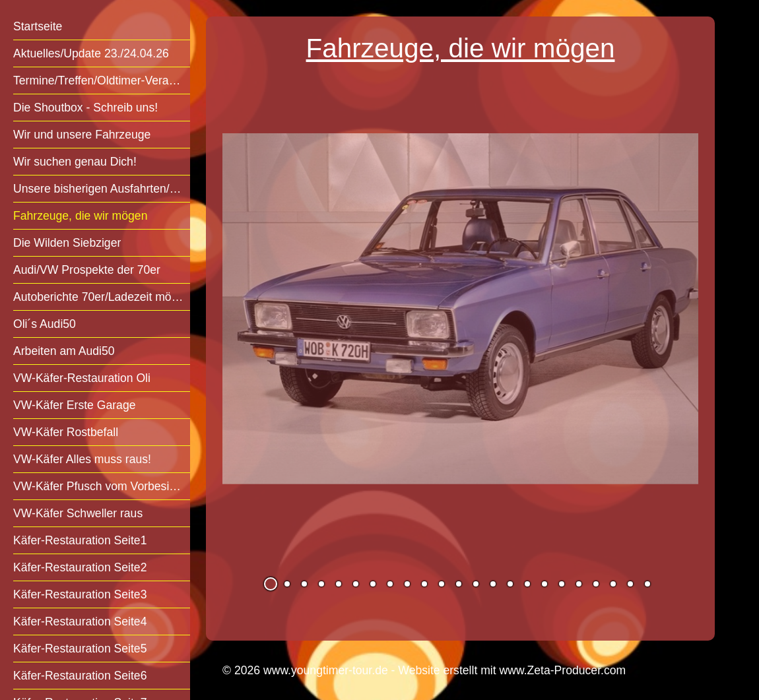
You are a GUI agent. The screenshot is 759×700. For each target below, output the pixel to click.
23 (647, 584)
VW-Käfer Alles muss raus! (82, 459)
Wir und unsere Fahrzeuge (82, 135)
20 (596, 584)
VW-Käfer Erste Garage (74, 405)
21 (613, 584)
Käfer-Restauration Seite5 (80, 649)
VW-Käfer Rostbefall (66, 432)
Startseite (38, 26)
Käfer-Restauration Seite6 (80, 676)
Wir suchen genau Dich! (75, 162)
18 (562, 584)
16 (527, 584)
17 (544, 584)
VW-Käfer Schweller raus (78, 513)
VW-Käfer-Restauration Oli (82, 378)
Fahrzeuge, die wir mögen (80, 216)
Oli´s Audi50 (45, 324)
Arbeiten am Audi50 (64, 351)
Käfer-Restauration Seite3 (80, 594)
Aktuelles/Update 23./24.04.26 (91, 53)
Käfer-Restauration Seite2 (80, 567)
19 (579, 584)
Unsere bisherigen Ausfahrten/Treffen (102, 189)
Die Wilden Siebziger (67, 243)
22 (630, 584)
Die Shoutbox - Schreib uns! (85, 108)
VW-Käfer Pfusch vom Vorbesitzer (101, 486)
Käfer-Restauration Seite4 (80, 621)
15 (510, 584)
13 (476, 584)
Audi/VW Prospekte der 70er (87, 270)
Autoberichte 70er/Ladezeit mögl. (98, 297)
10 (424, 584)
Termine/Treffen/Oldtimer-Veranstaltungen (102, 80)
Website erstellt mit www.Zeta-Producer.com (512, 670)
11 (442, 584)
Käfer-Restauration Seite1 (80, 540)
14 (493, 584)
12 (459, 584)
